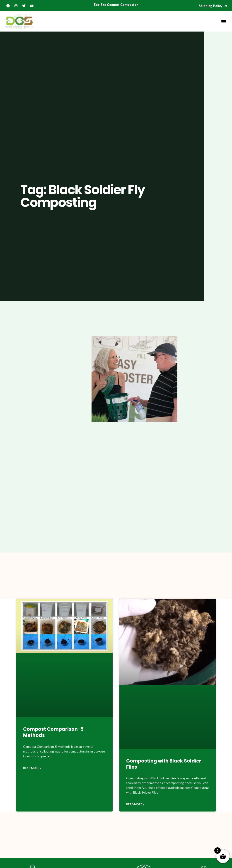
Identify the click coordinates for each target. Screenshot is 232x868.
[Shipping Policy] (226, 6)
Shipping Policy (211, 6)
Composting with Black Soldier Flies (164, 764)
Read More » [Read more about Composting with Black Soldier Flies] (135, 804)
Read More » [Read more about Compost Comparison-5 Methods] (32, 768)
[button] (224, 21)
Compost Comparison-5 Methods (53, 732)
